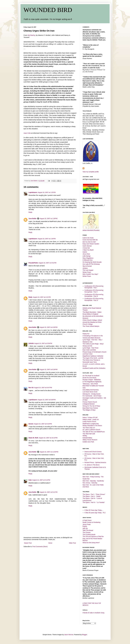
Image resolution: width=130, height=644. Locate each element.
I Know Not (86, 248)
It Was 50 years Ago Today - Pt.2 (95, 513)
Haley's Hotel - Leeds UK (91, 419)
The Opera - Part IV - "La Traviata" (94, 502)
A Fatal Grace (87, 520)
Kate (30, 480)
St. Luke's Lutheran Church (91, 430)
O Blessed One (88, 260)
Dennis (31, 424)
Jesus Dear (86, 254)
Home (50, 543)
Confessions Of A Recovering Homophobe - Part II (94, 291)
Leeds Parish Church (89, 422)
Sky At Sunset (87, 266)
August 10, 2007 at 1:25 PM (47, 192)
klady (30, 297)
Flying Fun (86, 334)
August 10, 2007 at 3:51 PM (48, 263)
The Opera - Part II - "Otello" (92, 496)
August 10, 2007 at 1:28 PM (49, 219)
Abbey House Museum (90, 440)
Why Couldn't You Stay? (90, 274)
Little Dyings (87, 256)
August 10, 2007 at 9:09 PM (47, 400)
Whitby (85, 436)
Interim (85, 252)
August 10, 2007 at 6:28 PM (49, 370)
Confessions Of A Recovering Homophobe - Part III (94, 295)
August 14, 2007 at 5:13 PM (41, 480)
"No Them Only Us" (89, 428)
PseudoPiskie (33, 263)
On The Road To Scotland (91, 376)
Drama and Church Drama (93, 452)
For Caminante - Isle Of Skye (92, 396)
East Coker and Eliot (89, 350)
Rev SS (31, 388)
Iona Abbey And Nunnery (91, 390)
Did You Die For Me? (89, 242)
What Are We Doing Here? (91, 543)
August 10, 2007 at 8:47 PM (43, 388)
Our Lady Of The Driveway (91, 264)
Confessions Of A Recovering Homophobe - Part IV (94, 299)
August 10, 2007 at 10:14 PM (48, 438)
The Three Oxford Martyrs (91, 326)
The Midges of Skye (89, 410)
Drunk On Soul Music (89, 378)
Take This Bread (88, 530)
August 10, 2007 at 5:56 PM (43, 343)
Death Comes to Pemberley (92, 522)
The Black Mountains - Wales (92, 312)
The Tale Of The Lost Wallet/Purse (94, 432)
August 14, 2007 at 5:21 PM (49, 492)
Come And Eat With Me (90, 240)
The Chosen (87, 532)
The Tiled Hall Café (89, 434)
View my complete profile (91, 172)
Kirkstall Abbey (87, 438)
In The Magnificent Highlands (92, 382)
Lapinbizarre (33, 192)
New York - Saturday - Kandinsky (93, 481)
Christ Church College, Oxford (92, 320)
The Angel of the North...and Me (93, 358)
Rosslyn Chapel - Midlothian (92, 380)
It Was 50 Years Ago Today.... (94, 510)
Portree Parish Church (90, 402)
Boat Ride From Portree (90, 408)
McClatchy (31, 35)
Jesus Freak (87, 524)
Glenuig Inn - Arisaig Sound (91, 394)
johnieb (31, 343)
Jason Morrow (69, 635)
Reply (30, 212)
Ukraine (85, 268)
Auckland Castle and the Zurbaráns (94, 368)
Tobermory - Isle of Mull (90, 384)
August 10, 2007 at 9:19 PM (43, 424)
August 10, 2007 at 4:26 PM (49, 327)
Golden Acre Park (88, 442)
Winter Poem (87, 272)
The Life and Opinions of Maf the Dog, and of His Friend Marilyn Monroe (93, 539)
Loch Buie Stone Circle (90, 392)
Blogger (84, 635)
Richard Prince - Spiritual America (95, 462)
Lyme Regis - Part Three (91, 348)
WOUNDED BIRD (48, 10)
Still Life (85, 528)
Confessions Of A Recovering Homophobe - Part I (94, 287)
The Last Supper (88, 270)
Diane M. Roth (33, 438)
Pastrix (85, 526)
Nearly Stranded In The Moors (92, 426)
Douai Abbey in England (90, 314)
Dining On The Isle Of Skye (91, 406)
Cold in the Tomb (88, 238)
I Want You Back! (88, 250)
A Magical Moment (89, 404)
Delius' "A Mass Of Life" (90, 418)
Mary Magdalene (88, 258)
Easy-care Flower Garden (91, 244)
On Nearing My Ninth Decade (92, 262)
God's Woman (87, 246)
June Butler (33, 219)
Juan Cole (27, 133)
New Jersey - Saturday (90, 483)
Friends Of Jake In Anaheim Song (93, 613)
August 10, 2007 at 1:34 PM (47, 239)
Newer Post (28, 543)
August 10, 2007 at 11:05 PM (49, 452)
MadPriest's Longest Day (91, 424)
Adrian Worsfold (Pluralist (91, 230)
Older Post (72, 543)
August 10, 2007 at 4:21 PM (42, 297)
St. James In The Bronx (92, 465)
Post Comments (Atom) (40, 547)
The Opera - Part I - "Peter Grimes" (94, 494)
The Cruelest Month (89, 535)
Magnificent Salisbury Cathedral (93, 356)
